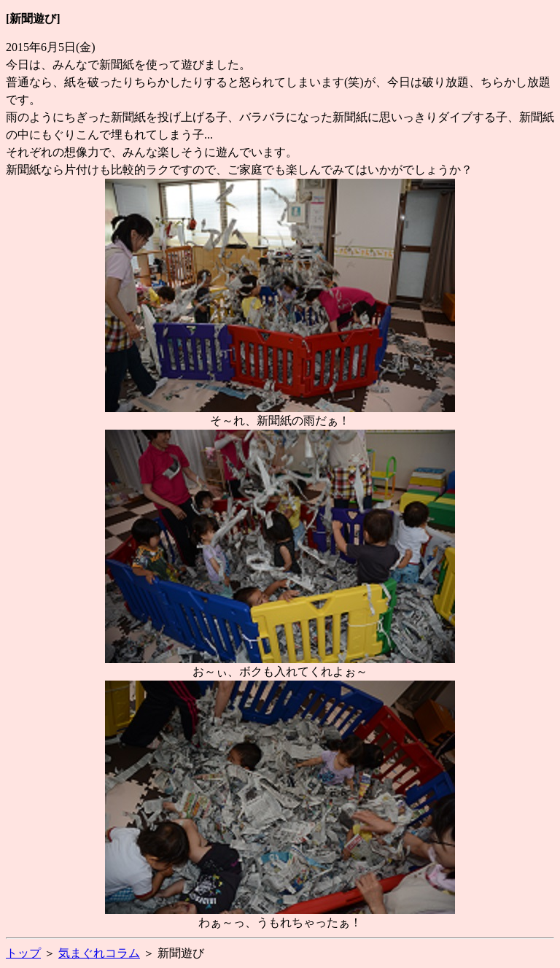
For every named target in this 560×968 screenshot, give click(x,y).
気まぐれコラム (99, 953)
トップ (23, 953)
